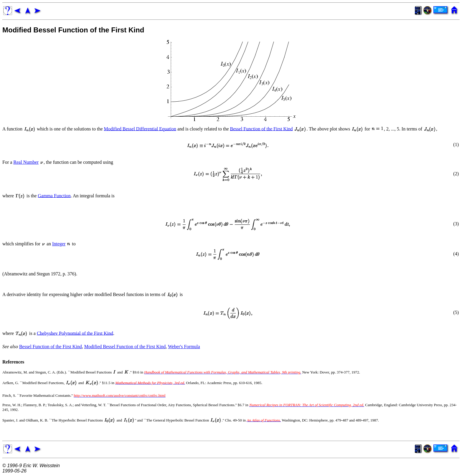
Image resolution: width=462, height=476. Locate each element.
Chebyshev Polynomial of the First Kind (75, 333)
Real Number (26, 162)
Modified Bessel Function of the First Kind (73, 30)
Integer (59, 244)
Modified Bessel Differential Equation (140, 129)
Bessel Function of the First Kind (261, 129)
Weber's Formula (184, 347)
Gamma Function (54, 195)
